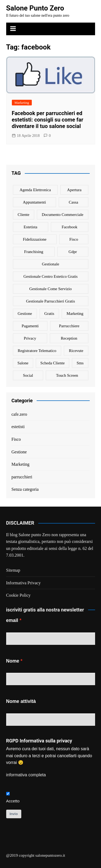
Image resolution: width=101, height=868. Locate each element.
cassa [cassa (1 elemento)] (73, 202)
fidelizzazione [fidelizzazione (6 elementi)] (35, 239)
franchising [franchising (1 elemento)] (34, 252)
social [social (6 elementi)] (28, 375)
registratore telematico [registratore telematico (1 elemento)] (37, 351)
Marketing (22, 103)
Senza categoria (25, 489)
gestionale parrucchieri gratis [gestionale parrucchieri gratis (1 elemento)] (51, 301)
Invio (14, 814)
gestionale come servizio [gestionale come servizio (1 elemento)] (50, 289)
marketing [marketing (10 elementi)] (75, 314)
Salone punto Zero (34, 535)
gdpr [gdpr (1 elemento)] (73, 252)
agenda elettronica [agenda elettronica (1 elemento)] (35, 190)
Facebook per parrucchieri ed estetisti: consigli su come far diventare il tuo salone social (48, 120)
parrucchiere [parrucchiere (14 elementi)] (69, 326)
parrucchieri (22, 477)
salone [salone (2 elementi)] (23, 363)
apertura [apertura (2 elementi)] (74, 190)
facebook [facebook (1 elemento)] (69, 227)
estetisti (18, 427)
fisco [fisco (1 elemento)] (74, 239)
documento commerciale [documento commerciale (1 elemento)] (63, 215)
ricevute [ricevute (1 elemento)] (76, 351)
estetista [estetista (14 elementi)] (31, 227)
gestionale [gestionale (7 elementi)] (50, 264)
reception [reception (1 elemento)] (69, 338)
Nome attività (21, 701)
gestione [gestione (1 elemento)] (25, 314)
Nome (13, 661)
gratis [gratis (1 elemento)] (49, 314)
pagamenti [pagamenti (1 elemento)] (30, 326)
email (12, 620)
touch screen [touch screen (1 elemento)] (67, 375)
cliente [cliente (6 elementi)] (24, 215)
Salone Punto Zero (35, 8)
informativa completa (26, 775)
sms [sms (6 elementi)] (80, 363)
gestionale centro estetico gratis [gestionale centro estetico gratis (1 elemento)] (50, 276)
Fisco (16, 439)
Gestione (19, 452)
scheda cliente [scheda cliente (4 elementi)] (53, 363)
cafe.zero (19, 414)
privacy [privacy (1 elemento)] (30, 338)
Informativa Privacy (23, 583)
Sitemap (13, 570)
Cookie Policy (18, 595)
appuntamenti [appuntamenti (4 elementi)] (34, 202)
